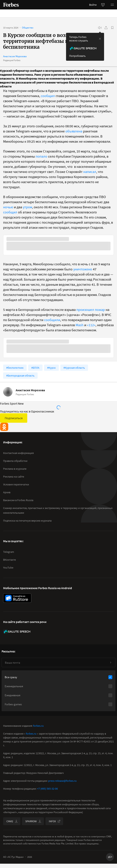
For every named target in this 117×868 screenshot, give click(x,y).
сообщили (52, 320)
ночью (8, 207)
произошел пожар (91, 310)
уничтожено (83, 269)
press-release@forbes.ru (62, 781)
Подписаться (14, 418)
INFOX (55, 821)
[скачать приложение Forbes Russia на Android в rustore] (17, 598)
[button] (112, 5)
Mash (80, 325)
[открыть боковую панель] (103, 5)
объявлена (74, 131)
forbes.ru (38, 726)
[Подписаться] (111, 662)
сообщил (48, 96)
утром (28, 207)
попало (41, 156)
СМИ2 (12, 821)
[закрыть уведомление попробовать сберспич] (100, 39)
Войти (93, 5)
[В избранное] (112, 28)
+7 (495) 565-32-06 (47, 789)
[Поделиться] (106, 28)
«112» (91, 325)
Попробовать (77, 56)
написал (90, 172)
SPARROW (33, 821)
